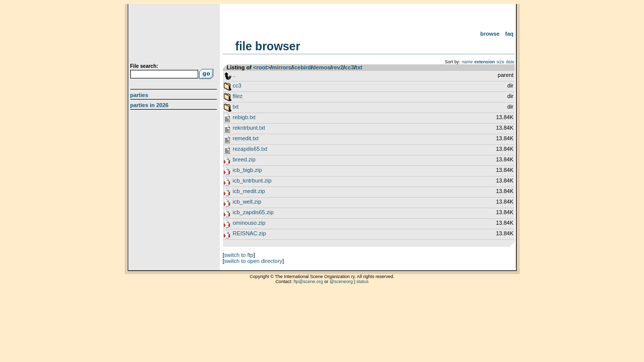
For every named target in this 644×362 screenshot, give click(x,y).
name (467, 62)
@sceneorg (341, 282)
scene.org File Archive (175, 35)
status (363, 282)
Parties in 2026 (149, 105)
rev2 (338, 67)
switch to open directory (254, 261)
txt (359, 67)
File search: (144, 66)
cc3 (349, 67)
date (510, 62)
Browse (490, 34)
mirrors (281, 67)
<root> (262, 67)
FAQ (509, 34)
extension (485, 62)
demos (321, 67)
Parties (139, 95)
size (501, 62)
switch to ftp (239, 255)
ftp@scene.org (308, 282)
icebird (302, 67)
